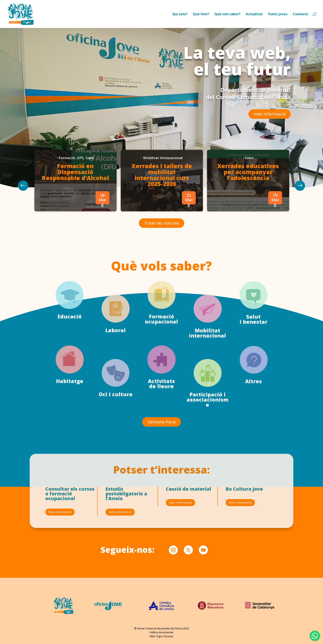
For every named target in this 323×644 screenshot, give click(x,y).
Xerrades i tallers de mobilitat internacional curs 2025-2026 (162, 178)
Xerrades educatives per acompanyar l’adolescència (235, 176)
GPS (93, 164)
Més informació (60, 512)
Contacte (300, 14)
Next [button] (44, 187)
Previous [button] (279, 187)
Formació (81, 164)
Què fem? (201, 14)
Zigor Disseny (165, 636)
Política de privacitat (161, 632)
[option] (89, 183)
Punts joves (278, 14)
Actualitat (254, 14)
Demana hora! (162, 422)
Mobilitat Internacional (163, 164)
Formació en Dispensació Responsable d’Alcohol (89, 176)
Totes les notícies (162, 219)
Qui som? (180, 14)
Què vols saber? (227, 14)
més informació (270, 114)
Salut (101, 164)
